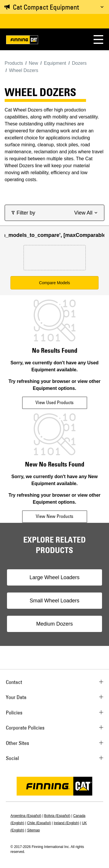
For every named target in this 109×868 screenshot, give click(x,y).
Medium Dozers (54, 624)
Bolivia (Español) (57, 816)
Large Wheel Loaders (54, 577)
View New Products (54, 516)
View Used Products (54, 402)
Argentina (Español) (26, 816)
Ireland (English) (66, 823)
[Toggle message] (102, 7)
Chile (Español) (39, 823)
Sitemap (33, 830)
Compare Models (54, 283)
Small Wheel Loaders (54, 601)
